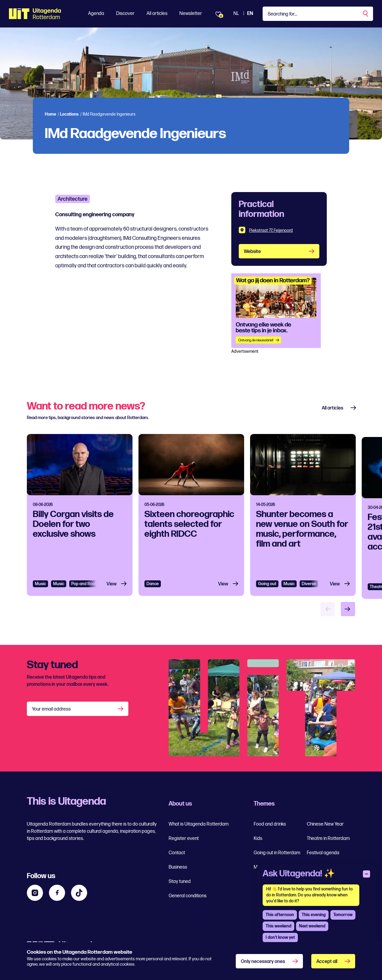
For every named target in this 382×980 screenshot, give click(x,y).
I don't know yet (280, 937)
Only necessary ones (263, 962)
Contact (177, 853)
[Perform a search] (366, 14)
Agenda (96, 14)
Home (50, 114)
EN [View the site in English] (250, 14)
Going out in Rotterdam (277, 853)
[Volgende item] (348, 609)
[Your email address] (78, 709)
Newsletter (191, 14)
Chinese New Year (325, 824)
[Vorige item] (328, 609)
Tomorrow (343, 915)
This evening (314, 915)
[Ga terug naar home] (35, 14)
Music (40, 589)
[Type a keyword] (318, 14)
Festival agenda (323, 853)
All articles (157, 14)
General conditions (188, 896)
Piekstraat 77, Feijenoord (271, 230)
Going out (267, 614)
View (112, 590)
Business (178, 867)
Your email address (51, 709)
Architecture (73, 199)
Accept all (327, 962)
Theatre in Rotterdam (328, 839)
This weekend (278, 926)
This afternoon (280, 915)
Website (252, 252)
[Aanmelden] (121, 709)
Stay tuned (180, 882)
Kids (258, 839)
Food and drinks (270, 824)
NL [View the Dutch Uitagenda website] (236, 14)
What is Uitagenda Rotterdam (199, 824)
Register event (184, 839)
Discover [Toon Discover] (125, 14)
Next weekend (312, 926)
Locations (69, 114)
